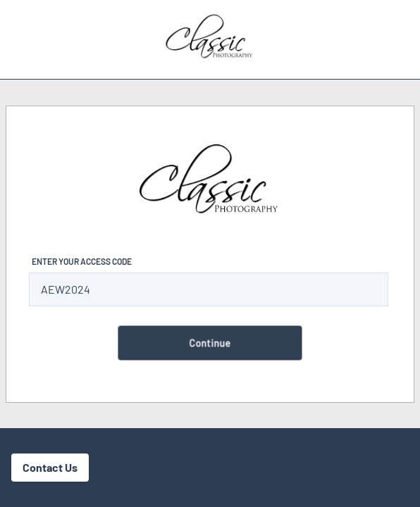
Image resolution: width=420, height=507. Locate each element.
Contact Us (50, 467)
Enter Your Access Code (82, 261)
